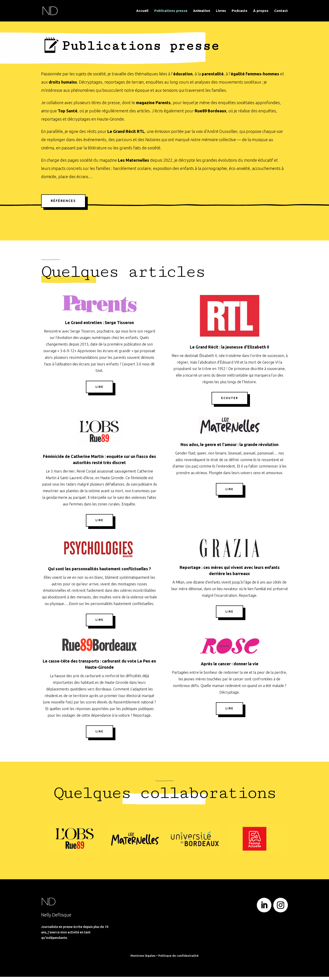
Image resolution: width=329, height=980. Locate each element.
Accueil (142, 11)
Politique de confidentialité (178, 959)
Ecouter (230, 401)
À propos (261, 11)
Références (63, 204)
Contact (281, 11)
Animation (202, 11)
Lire (99, 390)
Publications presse (171, 11)
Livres (221, 11)
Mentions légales (143, 959)
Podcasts (240, 11)
